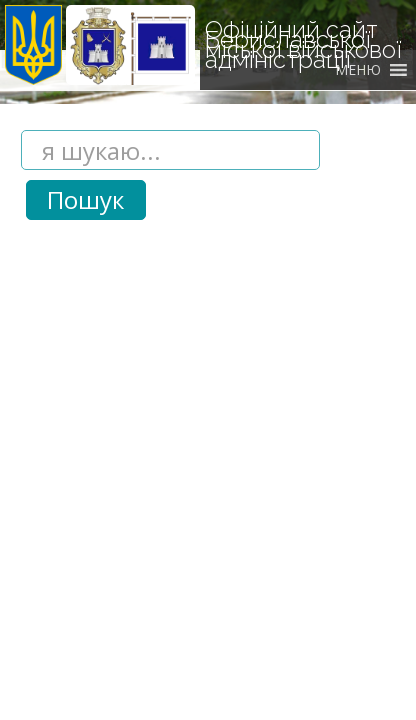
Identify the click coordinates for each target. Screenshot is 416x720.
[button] (358, 70)
